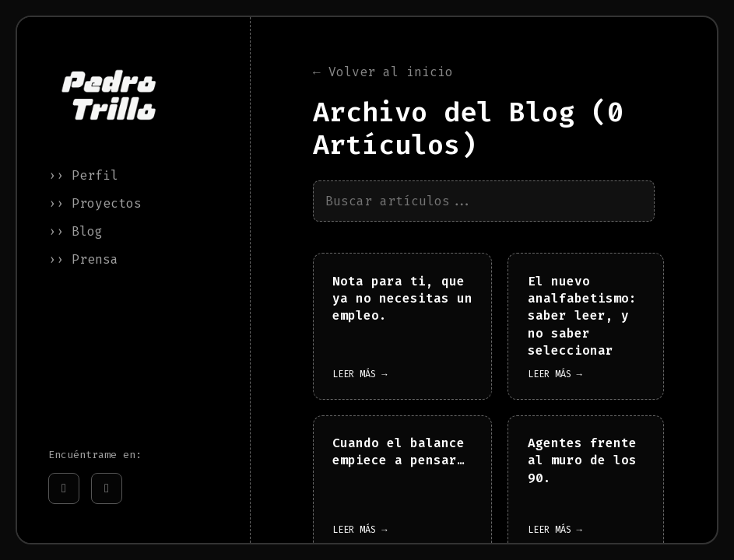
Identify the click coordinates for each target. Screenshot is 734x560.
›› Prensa (83, 259)
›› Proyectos (95, 203)
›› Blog (76, 231)
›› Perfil (83, 175)
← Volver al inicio (383, 73)
